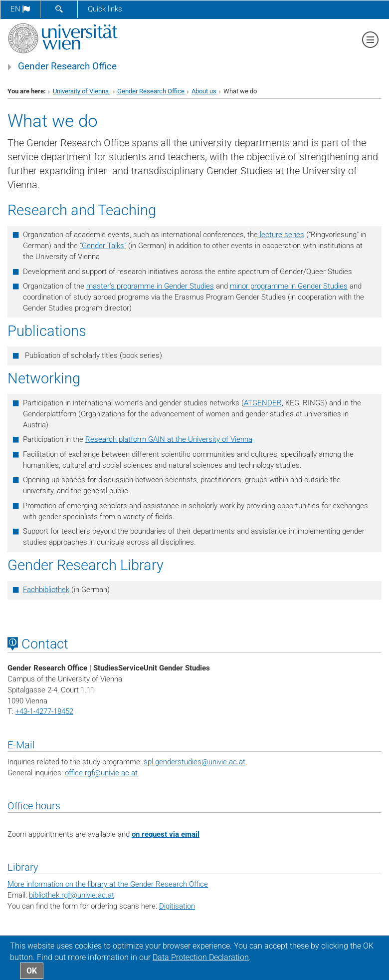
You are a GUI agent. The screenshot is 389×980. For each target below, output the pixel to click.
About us (204, 91)
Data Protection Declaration (201, 957)
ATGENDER (263, 403)
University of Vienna (82, 91)
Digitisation (177, 906)
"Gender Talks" (103, 246)
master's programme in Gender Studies (150, 286)
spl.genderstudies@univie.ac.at (194, 762)
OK (32, 971)
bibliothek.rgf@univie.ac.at (72, 895)
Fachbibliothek (46, 590)
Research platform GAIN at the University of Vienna (169, 439)
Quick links (105, 9)
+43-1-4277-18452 (44, 711)
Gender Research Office (67, 66)
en (20, 9)
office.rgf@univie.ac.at (101, 773)
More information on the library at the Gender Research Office (108, 884)
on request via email (166, 834)
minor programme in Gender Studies (289, 286)
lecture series (281, 235)
